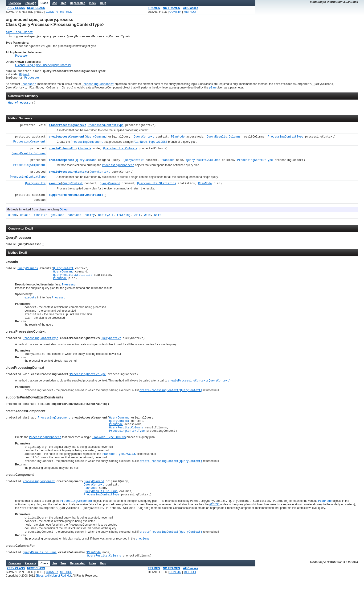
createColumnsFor (62, 153)
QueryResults (35, 188)
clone (12, 220)
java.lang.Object (19, 33)
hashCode (74, 220)
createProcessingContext (68, 176)
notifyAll (106, 220)
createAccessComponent (67, 141)
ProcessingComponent (30, 146)
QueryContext (144, 141)
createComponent (61, 165)
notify (90, 220)
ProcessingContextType (106, 130)
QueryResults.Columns (224, 141)
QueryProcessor (20, 107)
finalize (41, 220)
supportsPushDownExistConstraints (76, 199)
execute (55, 188)
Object (24, 77)
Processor (21, 57)
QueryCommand (96, 141)
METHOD (66, 12)
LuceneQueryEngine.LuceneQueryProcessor (43, 66)
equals (25, 220)
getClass (57, 220)
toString (124, 220)
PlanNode (178, 141)
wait (137, 220)
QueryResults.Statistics (157, 188)
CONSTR (52, 12)
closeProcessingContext (67, 130)
